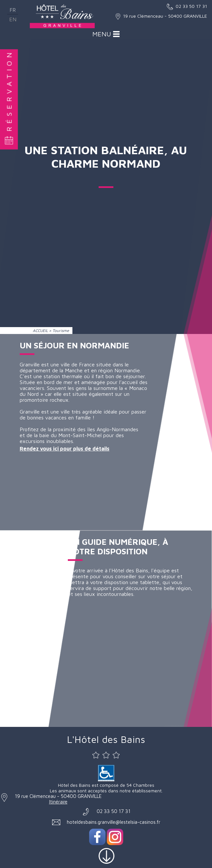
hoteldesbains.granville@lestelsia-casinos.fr (114, 822)
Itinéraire (58, 802)
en (13, 19)
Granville (30, 412)
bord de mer (58, 382)
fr (13, 10)
